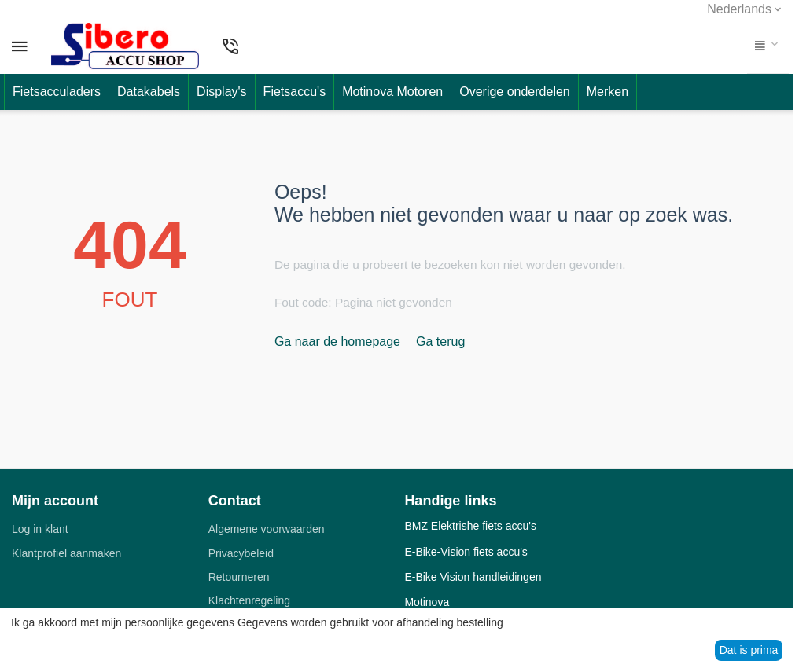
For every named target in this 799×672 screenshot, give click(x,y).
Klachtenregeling (249, 600)
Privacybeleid (241, 553)
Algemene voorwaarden (267, 529)
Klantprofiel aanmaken (66, 553)
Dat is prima (749, 650)
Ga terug (440, 342)
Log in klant (40, 529)
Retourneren (239, 577)
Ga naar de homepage (337, 342)
